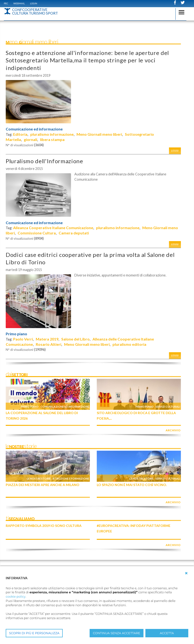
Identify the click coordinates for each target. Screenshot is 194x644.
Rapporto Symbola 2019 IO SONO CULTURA (44, 526)
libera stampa (52, 139)
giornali (31, 139)
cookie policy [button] (16, 597)
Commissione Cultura (37, 233)
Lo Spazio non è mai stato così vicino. (132, 485)
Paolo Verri (23, 339)
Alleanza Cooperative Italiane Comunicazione (53, 228)
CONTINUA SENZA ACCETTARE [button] (117, 633)
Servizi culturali (168, 407)
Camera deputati (74, 233)
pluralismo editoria (129, 344)
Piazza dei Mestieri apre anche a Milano (43, 485)
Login (34, 3)
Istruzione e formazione (71, 479)
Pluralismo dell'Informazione (44, 161)
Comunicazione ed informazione (34, 129)
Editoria (20, 134)
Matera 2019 (47, 339)
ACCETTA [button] (167, 633)
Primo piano (16, 334)
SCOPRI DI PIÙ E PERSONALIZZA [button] (34, 633)
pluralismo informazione (52, 134)
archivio (173, 430)
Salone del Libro (75, 339)
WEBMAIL (19, 3)
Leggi (175, 151)
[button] (186, 573)
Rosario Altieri (48, 344)
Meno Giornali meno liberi (99, 134)
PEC (6, 3)
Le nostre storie (39, 479)
